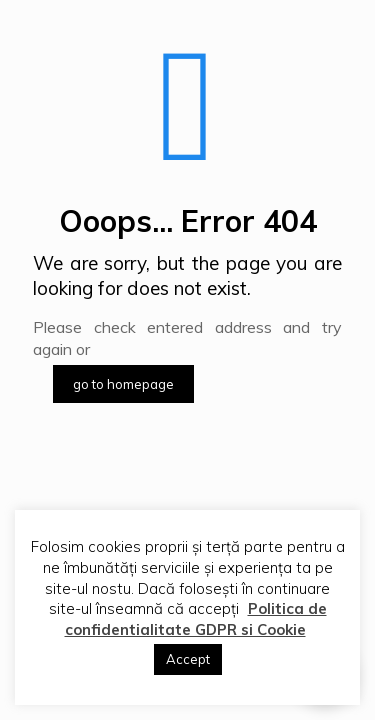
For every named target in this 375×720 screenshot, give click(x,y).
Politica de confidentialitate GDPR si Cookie (196, 619)
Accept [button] (188, 659)
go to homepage (123, 384)
